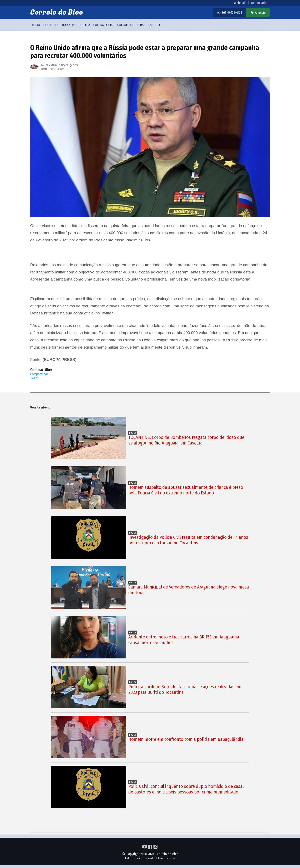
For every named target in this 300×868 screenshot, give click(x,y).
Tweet (34, 378)
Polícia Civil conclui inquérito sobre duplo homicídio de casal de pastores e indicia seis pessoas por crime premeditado (186, 789)
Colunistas (125, 25)
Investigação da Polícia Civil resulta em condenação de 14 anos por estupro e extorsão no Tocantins (188, 540)
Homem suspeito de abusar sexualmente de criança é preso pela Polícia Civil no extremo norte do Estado (186, 490)
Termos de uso (166, 858)
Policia (85, 25)
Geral (141, 25)
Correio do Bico (57, 12)
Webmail (240, 3)
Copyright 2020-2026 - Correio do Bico (150, 854)
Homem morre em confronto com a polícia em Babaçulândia (186, 739)
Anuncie (260, 13)
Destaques (51, 25)
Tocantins (69, 25)
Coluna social (104, 25)
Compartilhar (39, 374)
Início (36, 25)
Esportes (155, 25)
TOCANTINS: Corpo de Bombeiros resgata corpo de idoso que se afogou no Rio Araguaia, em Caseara (186, 440)
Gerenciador (259, 3)
